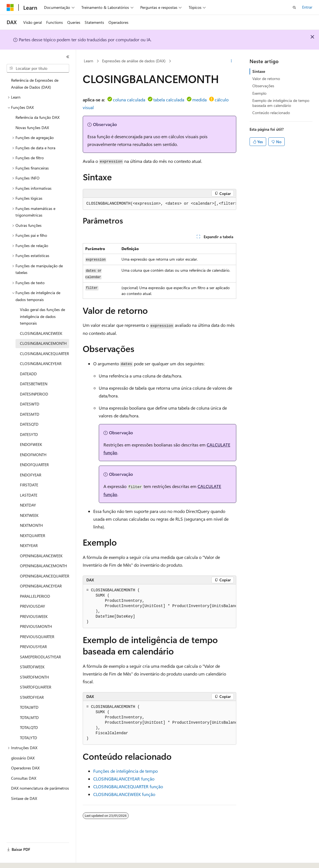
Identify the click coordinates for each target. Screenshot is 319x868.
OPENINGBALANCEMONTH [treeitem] (43, 566)
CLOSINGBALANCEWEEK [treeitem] (41, 333)
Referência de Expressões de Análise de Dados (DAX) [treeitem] (35, 84)
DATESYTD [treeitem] (29, 434)
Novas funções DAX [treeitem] (32, 128)
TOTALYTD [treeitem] (28, 738)
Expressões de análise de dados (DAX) (134, 61)
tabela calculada (169, 100)
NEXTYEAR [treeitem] (29, 545)
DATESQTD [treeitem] (29, 424)
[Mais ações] (231, 61)
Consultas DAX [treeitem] (24, 778)
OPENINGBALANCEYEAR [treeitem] (41, 586)
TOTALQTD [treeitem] (29, 727)
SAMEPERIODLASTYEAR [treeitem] (40, 657)
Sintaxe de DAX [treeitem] (24, 798)
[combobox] (38, 68)
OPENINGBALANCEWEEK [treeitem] (41, 556)
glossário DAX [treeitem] (23, 758)
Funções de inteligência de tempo (125, 771)
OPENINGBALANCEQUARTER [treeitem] (45, 576)
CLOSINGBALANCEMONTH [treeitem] (43, 343)
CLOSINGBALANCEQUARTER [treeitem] (44, 354)
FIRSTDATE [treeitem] (29, 485)
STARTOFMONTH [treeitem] (34, 677)
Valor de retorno (266, 79)
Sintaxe (259, 71)
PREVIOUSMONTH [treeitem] (36, 626)
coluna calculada (129, 100)
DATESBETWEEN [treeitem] (34, 384)
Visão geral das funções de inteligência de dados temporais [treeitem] (42, 316)
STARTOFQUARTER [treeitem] (36, 687)
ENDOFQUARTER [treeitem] (34, 465)
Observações (263, 86)
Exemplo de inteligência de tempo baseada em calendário (281, 103)
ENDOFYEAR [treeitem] (31, 475)
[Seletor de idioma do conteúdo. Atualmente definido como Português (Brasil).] (28, 859)
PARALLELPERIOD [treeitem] (35, 596)
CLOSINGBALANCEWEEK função (124, 794)
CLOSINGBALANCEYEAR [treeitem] (41, 364)
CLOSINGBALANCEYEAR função (124, 779)
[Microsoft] (10, 7)
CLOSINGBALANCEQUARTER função (128, 786)
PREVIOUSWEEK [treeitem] (34, 616)
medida (199, 100)
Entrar (307, 7)
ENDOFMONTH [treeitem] (33, 455)
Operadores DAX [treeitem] (25, 768)
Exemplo (259, 93)
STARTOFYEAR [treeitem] (32, 697)
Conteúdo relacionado (271, 113)
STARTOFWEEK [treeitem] (32, 667)
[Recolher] (68, 57)
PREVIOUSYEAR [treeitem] (33, 647)
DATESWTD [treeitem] (30, 404)
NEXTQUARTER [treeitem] (33, 536)
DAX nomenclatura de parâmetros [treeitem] (40, 788)
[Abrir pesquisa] (294, 7)
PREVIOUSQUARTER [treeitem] (37, 637)
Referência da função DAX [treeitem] (37, 117)
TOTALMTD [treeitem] (29, 717)
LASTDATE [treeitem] (29, 495)
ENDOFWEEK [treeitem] (31, 444)
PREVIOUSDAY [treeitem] (33, 606)
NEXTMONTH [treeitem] (31, 525)
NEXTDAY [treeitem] (28, 505)
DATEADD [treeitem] (28, 374)
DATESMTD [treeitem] (30, 414)
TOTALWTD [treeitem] (29, 707)
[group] (159, 204)
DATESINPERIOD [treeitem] (34, 394)
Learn (89, 61)
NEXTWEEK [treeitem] (29, 515)
